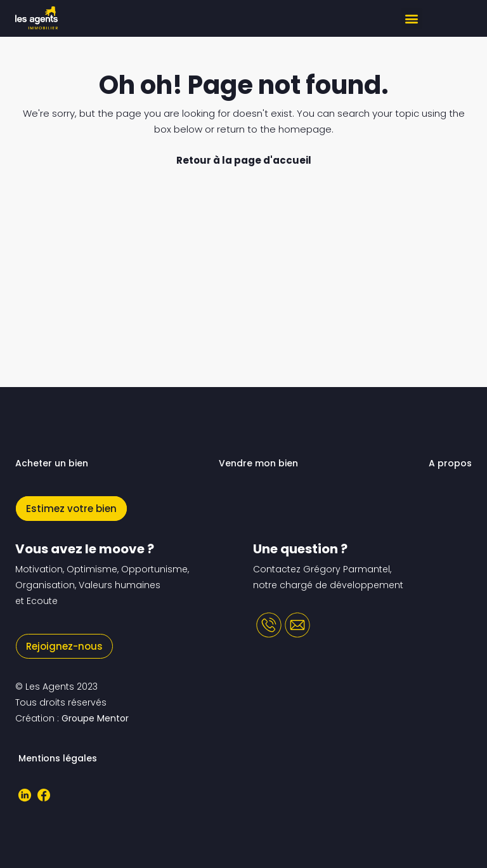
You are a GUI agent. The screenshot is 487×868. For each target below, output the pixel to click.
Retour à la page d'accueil (244, 160)
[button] (412, 18)
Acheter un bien (52, 463)
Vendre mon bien (258, 463)
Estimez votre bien (71, 509)
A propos (450, 463)
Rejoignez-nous (64, 646)
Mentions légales (58, 758)
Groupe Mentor (95, 718)
